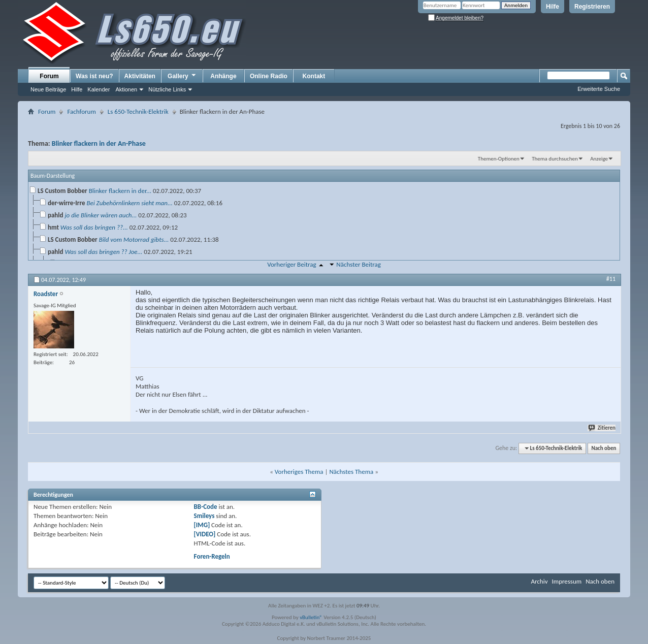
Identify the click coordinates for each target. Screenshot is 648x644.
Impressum (566, 581)
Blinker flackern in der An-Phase (99, 143)
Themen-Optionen (499, 159)
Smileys (204, 516)
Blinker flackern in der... (120, 191)
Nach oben (604, 448)
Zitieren (602, 428)
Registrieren (592, 7)
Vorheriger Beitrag (291, 264)
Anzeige (599, 159)
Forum (49, 76)
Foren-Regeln (212, 556)
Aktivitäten (140, 76)
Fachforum (81, 111)
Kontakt (314, 76)
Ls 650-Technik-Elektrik (138, 111)
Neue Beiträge (48, 89)
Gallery (182, 76)
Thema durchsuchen (555, 159)
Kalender (99, 89)
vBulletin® (311, 617)
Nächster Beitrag (359, 264)
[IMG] (202, 525)
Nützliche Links (167, 89)
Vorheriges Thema (299, 472)
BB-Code (206, 507)
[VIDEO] (205, 534)
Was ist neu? (94, 76)
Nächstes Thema (351, 472)
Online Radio (269, 76)
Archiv (539, 581)
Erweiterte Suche (599, 89)
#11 (611, 279)
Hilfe (553, 7)
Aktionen (126, 89)
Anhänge (223, 76)
